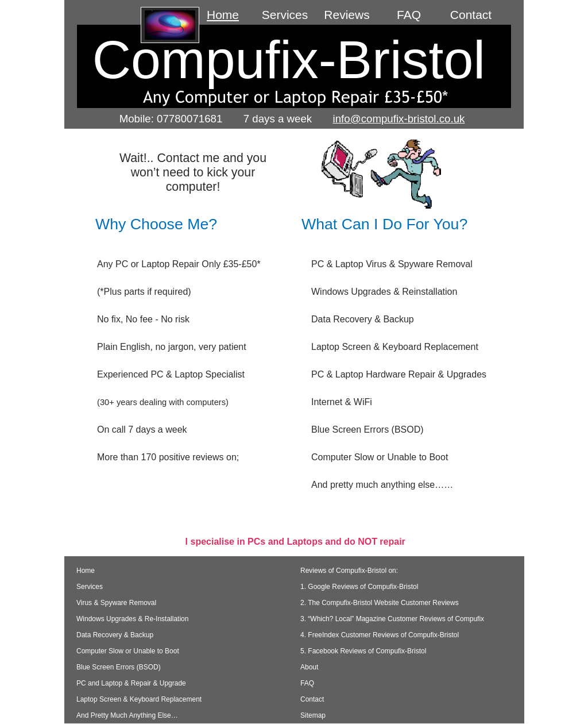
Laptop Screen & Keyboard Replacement (139, 652)
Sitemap (313, 668)
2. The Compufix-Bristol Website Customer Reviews (380, 556)
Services (90, 540)
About (319, 620)
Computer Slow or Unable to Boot (128, 604)
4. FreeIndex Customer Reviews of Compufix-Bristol (380, 588)
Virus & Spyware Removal (116, 556)
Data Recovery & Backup (115, 588)
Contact (312, 652)
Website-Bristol (397, 695)
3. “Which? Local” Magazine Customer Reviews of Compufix (392, 572)
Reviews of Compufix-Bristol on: (349, 523)
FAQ (307, 636)
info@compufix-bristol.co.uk (399, 119)
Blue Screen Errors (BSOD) (119, 620)
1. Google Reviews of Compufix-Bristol (359, 540)
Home (86, 523)
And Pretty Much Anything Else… (127, 668)
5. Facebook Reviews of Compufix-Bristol (363, 604)
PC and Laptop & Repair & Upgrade (131, 636)
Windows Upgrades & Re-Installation (132, 572)
